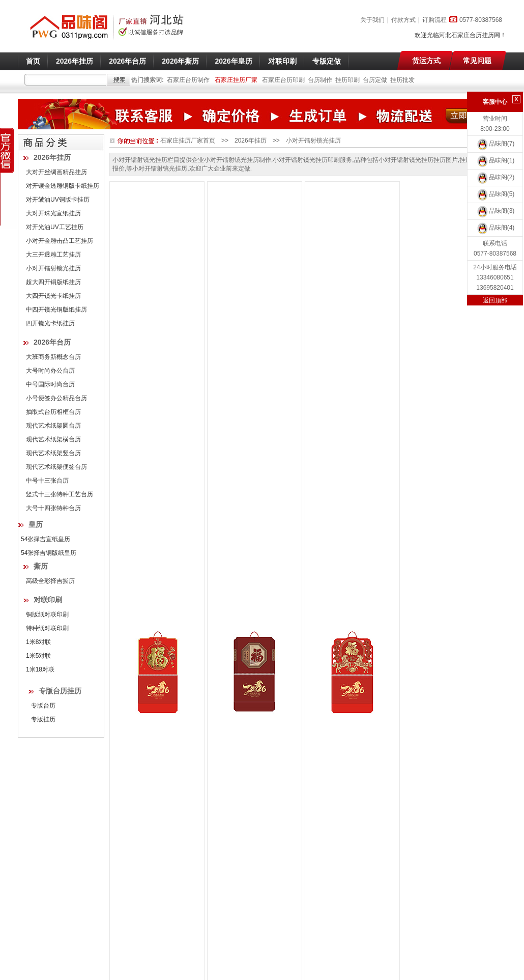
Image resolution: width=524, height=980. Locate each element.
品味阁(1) (495, 160)
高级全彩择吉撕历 (50, 581)
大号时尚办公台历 (50, 371)
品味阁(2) (495, 177)
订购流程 (434, 20)
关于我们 (372, 20)
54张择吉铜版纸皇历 (49, 553)
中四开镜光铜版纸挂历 (56, 310)
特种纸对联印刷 (47, 628)
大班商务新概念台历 (53, 357)
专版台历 (43, 706)
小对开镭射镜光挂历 (53, 268)
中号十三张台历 (47, 481)
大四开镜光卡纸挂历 (53, 296)
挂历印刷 (347, 80)
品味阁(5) (495, 194)
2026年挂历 (251, 141)
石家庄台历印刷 (283, 80)
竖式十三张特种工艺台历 (60, 494)
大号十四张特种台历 (53, 508)
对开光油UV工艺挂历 (55, 227)
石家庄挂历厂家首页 (188, 141)
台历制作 (320, 80)
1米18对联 (40, 669)
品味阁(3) (495, 211)
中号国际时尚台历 (50, 384)
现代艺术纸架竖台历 (53, 453)
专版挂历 (43, 719)
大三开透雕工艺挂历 (53, 255)
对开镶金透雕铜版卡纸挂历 (63, 186)
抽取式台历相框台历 (53, 412)
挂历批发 (402, 80)
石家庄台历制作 (188, 80)
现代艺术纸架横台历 (53, 439)
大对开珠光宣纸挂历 (53, 213)
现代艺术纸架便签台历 (56, 467)
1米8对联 (38, 642)
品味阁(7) (495, 144)
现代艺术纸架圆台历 (53, 426)
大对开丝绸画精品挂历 (56, 172)
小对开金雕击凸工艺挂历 (60, 241)
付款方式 (403, 20)
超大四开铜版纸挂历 (53, 282)
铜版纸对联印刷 (47, 614)
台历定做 (375, 80)
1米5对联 (38, 656)
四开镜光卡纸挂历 (50, 323)
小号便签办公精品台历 (56, 398)
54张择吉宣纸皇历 (46, 539)
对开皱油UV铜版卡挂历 (58, 200)
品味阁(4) (495, 228)
